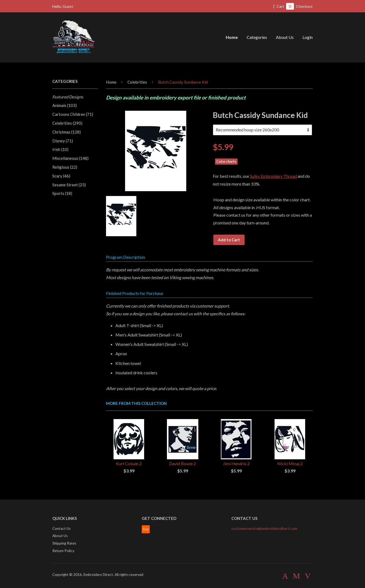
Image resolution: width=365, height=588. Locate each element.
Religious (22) (65, 167)
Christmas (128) (67, 132)
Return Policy (63, 551)
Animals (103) (65, 105)
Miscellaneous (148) (70, 158)
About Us (285, 37)
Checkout (304, 6)
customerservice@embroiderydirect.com (264, 528)
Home (232, 37)
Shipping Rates (64, 543)
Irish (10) (60, 149)
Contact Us (61, 528)
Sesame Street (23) (69, 185)
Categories (257, 37)
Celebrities (137, 82)
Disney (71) (63, 141)
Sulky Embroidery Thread (273, 176)
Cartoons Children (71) (73, 114)
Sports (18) (62, 193)
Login (308, 37)
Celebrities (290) (67, 123)
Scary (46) (61, 176)
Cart (284, 6)
